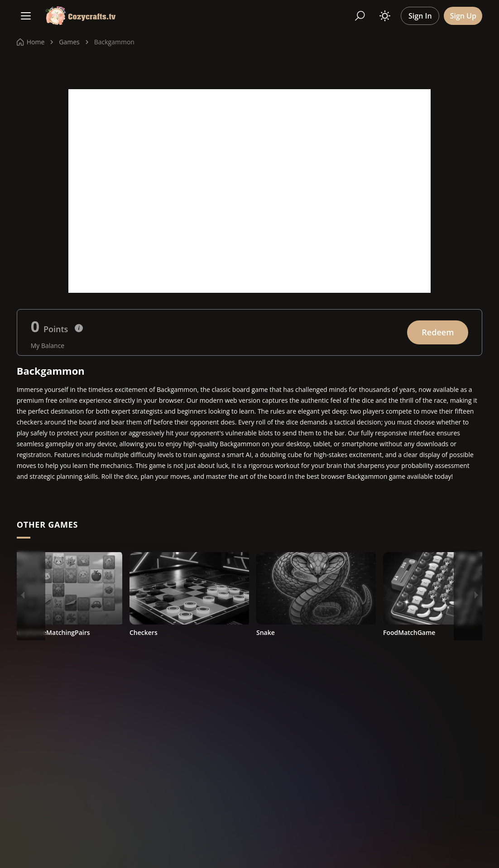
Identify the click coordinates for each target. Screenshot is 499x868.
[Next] (476, 595)
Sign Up (463, 16)
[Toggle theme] (385, 16)
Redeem (438, 332)
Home (31, 42)
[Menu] (26, 16)
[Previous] (23, 595)
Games (69, 42)
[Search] (360, 16)
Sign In (420, 16)
